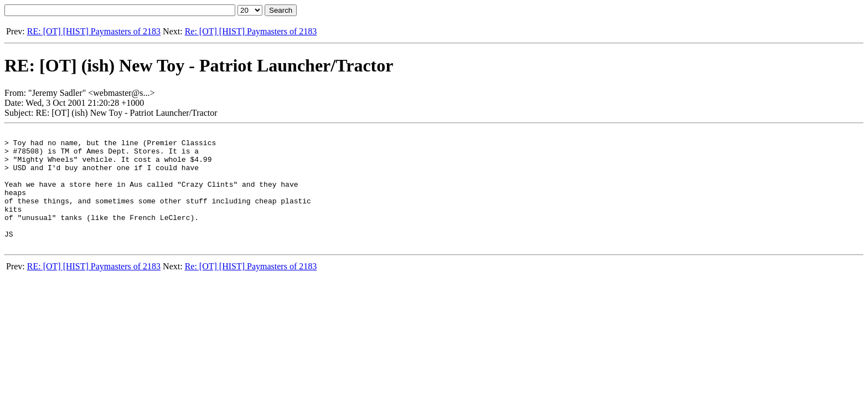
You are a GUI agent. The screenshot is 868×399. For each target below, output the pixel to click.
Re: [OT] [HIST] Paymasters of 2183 (251, 31)
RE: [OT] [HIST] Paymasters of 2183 (94, 31)
